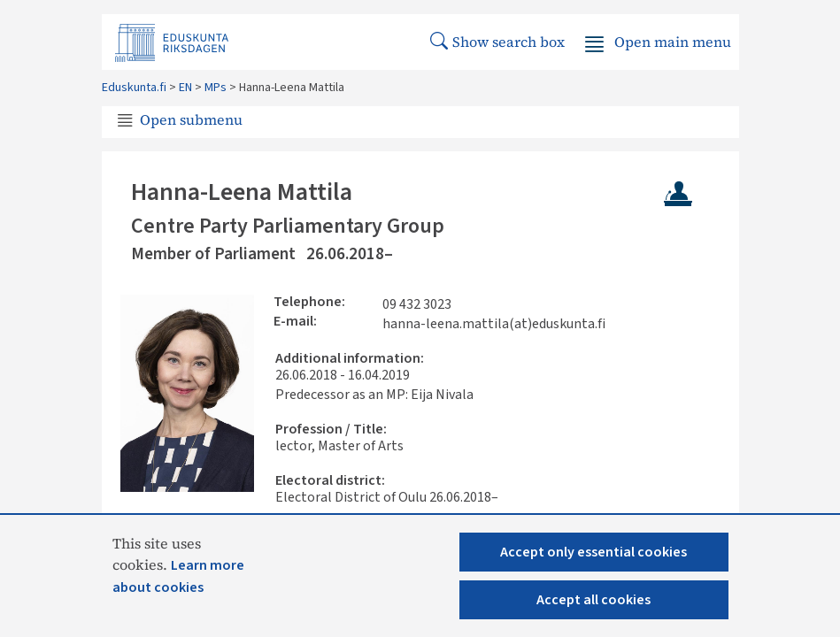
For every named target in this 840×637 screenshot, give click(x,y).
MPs (216, 88)
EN (185, 88)
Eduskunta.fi (134, 88)
